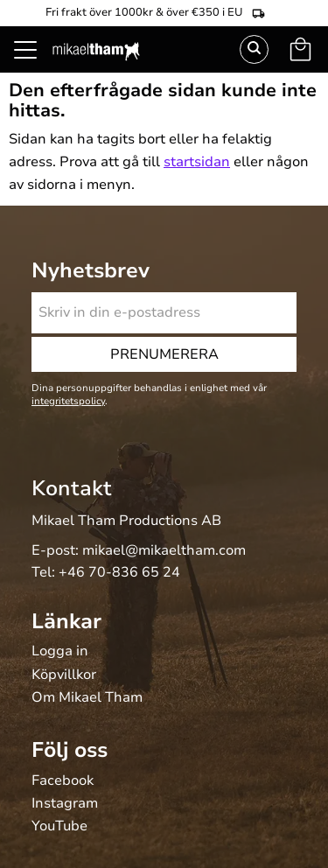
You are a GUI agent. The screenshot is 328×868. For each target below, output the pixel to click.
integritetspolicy (68, 401)
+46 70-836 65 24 (119, 572)
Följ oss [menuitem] (70, 750)
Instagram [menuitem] (65, 804)
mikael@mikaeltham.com (164, 550)
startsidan (197, 162)
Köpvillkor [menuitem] (64, 675)
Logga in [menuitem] (60, 652)
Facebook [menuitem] (63, 781)
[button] (35, 70)
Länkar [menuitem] (66, 621)
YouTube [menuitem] (59, 827)
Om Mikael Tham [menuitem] (87, 698)
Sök (254, 49)
